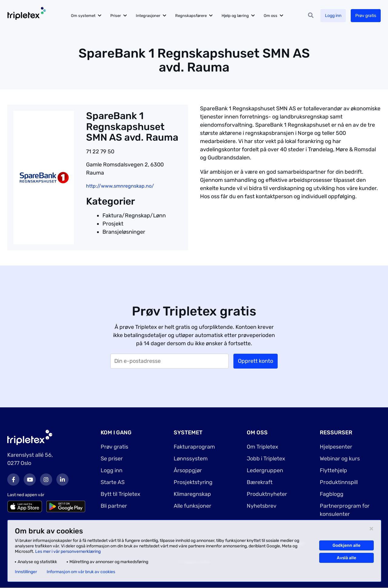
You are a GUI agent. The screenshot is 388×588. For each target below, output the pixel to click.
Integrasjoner (148, 16)
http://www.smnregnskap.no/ (120, 186)
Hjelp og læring (235, 16)
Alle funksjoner (192, 506)
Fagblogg (332, 494)
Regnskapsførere (191, 16)
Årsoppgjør (188, 470)
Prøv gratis (366, 16)
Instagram (46, 479)
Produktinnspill (339, 482)
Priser (116, 16)
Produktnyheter (267, 494)
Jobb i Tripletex (266, 459)
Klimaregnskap (192, 494)
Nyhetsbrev (262, 506)
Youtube (30, 479)
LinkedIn (62, 479)
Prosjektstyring (193, 482)
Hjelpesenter (336, 447)
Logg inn (333, 16)
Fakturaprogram (194, 447)
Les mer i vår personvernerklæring (68, 551)
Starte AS (113, 482)
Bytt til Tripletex (120, 494)
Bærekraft (260, 482)
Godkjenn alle (346, 545)
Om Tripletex (263, 447)
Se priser (112, 459)
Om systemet (83, 16)
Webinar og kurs (340, 459)
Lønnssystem (191, 459)
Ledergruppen (265, 470)
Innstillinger (26, 572)
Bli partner (114, 506)
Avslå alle (346, 558)
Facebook (13, 479)
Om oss (271, 16)
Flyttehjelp (333, 470)
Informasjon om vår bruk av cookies (81, 572)
